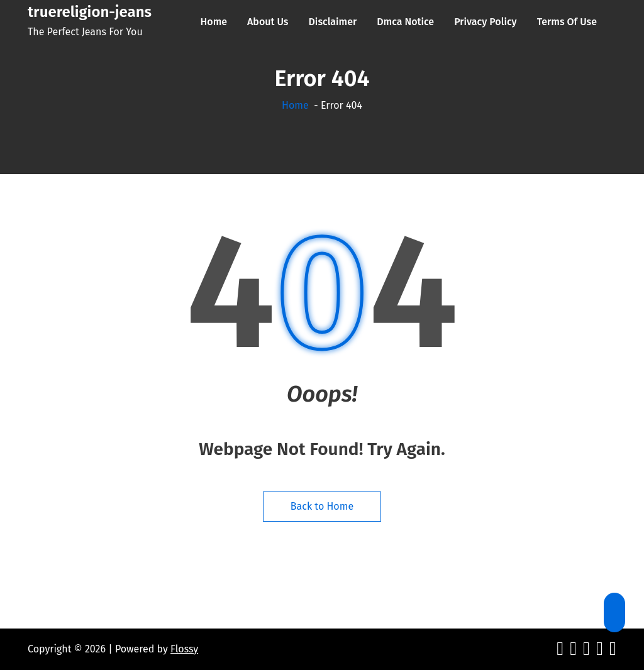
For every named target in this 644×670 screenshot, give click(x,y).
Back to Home (322, 506)
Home (295, 105)
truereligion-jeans (90, 12)
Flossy (184, 649)
